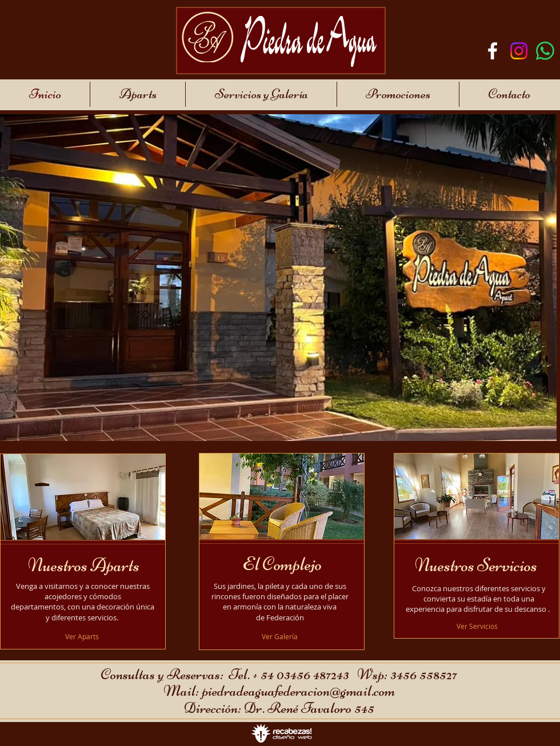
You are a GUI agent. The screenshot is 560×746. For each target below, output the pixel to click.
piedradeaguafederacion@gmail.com (298, 691)
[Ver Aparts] (83, 637)
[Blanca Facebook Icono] (493, 51)
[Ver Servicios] (478, 626)
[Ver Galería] (280, 637)
